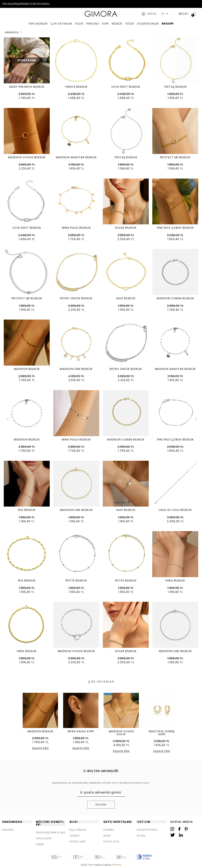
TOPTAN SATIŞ (111, 842)
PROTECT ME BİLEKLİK (175, 157)
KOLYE (79, 24)
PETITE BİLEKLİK (76, 581)
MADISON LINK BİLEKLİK (76, 510)
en (153, 14)
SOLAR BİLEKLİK (126, 228)
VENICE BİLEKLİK (76, 87)
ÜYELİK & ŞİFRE (44, 838)
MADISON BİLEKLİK (27, 369)
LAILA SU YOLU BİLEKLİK (175, 510)
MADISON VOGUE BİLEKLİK (27, 157)
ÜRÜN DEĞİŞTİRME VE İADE (50, 833)
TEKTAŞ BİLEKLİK (175, 87)
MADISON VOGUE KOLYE (121, 733)
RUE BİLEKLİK (27, 510)
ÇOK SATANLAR (61, 24)
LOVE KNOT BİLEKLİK (126, 87)
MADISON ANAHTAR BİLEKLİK (76, 157)
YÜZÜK (130, 24)
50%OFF (168, 24)
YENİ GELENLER (38, 24)
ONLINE (107, 836)
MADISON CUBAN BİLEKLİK (175, 298)
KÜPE (105, 24)
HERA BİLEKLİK (175, 581)
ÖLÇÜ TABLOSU (78, 830)
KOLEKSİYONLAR (148, 24)
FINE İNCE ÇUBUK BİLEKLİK (175, 228)
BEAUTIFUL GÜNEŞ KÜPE (162, 733)
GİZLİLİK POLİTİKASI (147, 830)
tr (149, 14)
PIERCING (93, 24)
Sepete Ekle (40, 748)
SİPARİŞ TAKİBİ (77, 842)
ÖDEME (40, 844)
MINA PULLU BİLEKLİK (76, 228)
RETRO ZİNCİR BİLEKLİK (76, 298)
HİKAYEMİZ (8, 830)
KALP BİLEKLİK (126, 298)
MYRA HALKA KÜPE (81, 731)
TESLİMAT (75, 836)
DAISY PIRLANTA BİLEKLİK (27, 87)
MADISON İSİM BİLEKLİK (76, 369)
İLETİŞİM (141, 836)
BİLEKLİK (117, 24)
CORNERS (108, 830)
